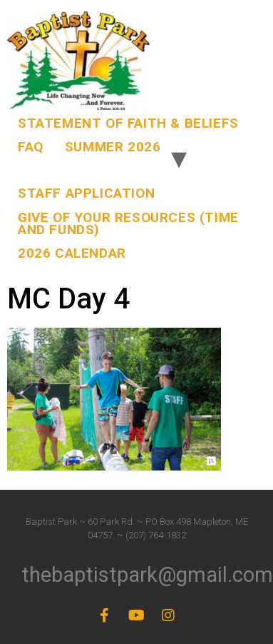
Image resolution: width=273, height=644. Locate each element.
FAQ (31, 147)
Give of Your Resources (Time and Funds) (128, 223)
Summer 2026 (113, 147)
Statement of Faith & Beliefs (128, 123)
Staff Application (86, 193)
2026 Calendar (72, 253)
